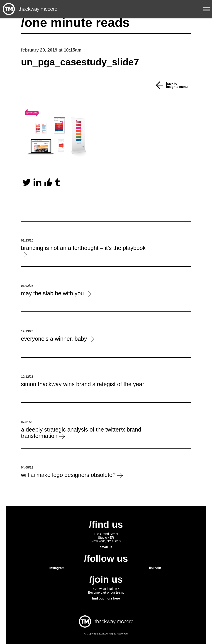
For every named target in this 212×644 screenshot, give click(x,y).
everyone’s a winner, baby (58, 339)
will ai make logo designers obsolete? (72, 475)
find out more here (106, 598)
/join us (106, 579)
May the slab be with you (56, 293)
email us (106, 547)
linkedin (155, 568)
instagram (57, 568)
